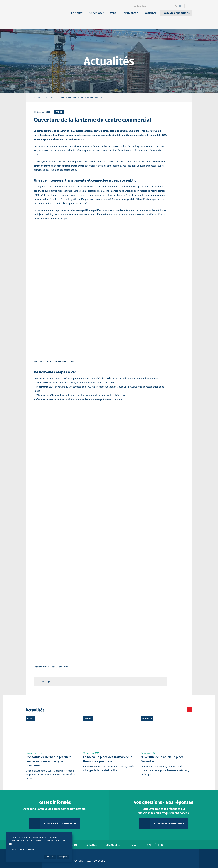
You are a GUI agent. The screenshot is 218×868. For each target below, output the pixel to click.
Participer (150, 13)
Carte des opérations (176, 13)
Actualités (140, 6)
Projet (59, 112)
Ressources (113, 845)
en (176, 6)
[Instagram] (163, 6)
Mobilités (147, 718)
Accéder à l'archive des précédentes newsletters (54, 809)
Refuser (50, 857)
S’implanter (130, 13)
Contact (133, 845)
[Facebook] (153, 6)
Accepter (63, 857)
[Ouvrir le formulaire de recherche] (189, 6)
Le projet (77, 13)
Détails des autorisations (22, 850)
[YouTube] (168, 6)
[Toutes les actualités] (178, 709)
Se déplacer (96, 13)
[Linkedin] (158, 6)
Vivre (113, 13)
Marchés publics (157, 845)
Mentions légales (82, 861)
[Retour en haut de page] (163, 682)
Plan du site (99, 861)
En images (91, 845)
